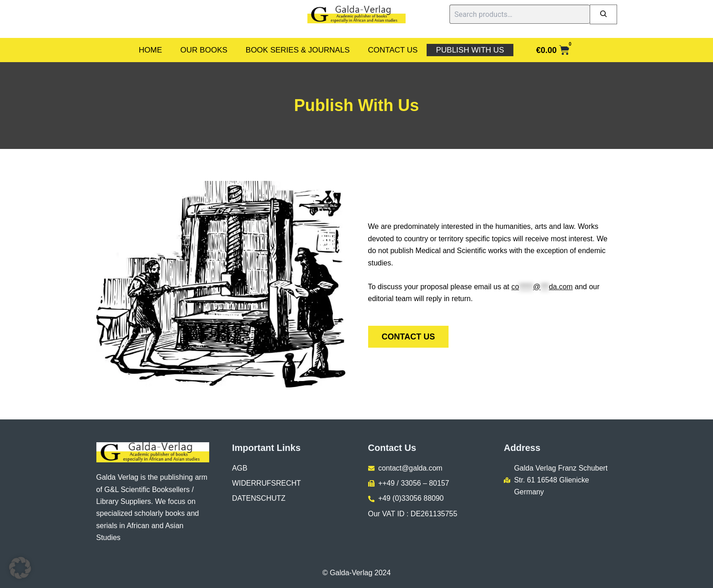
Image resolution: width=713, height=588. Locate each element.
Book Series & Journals (298, 50)
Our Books (204, 50)
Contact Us (393, 50)
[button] (20, 568)
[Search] (603, 14)
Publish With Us (470, 50)
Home (151, 50)
